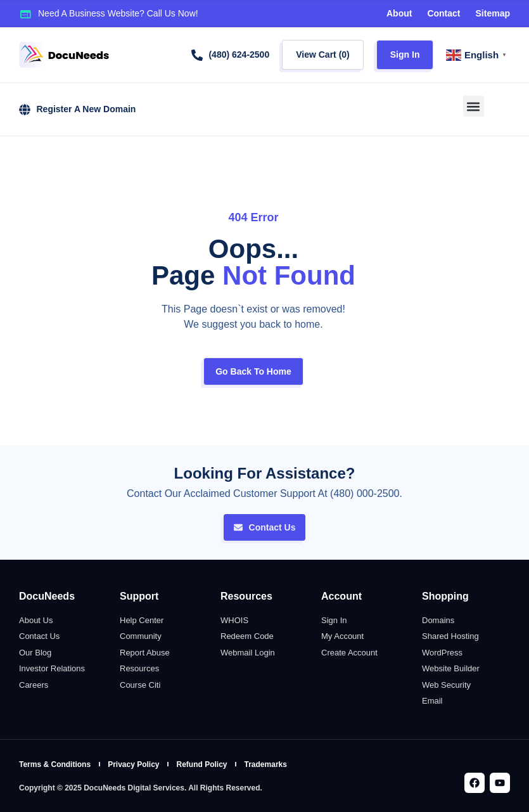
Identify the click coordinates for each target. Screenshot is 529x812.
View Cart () (323, 55)
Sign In (405, 55)
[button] (474, 106)
